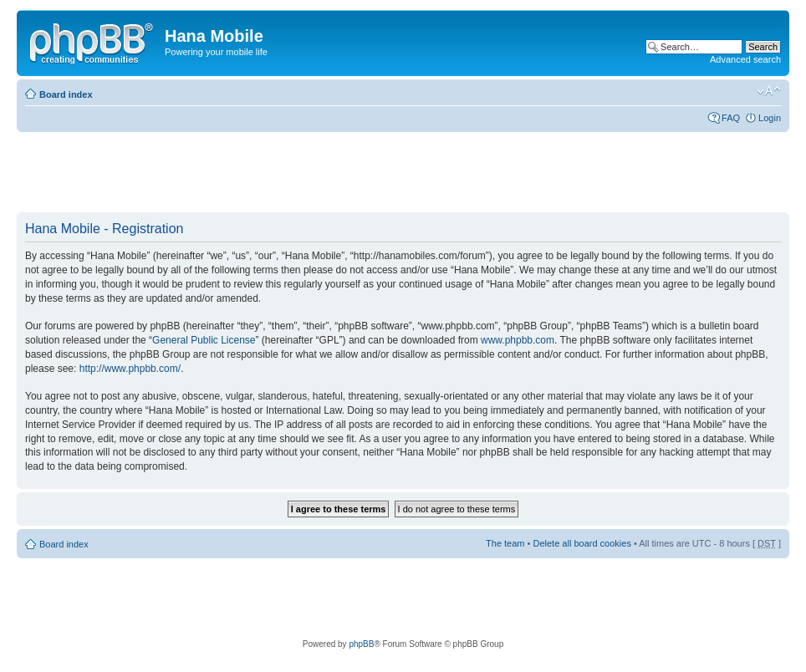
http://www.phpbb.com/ (130, 369)
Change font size (769, 91)
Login (770, 118)
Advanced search (745, 59)
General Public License (204, 340)
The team (505, 543)
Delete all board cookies (582, 543)
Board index (66, 94)
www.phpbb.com (518, 340)
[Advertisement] (321, 173)
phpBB (361, 644)
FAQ (731, 118)
